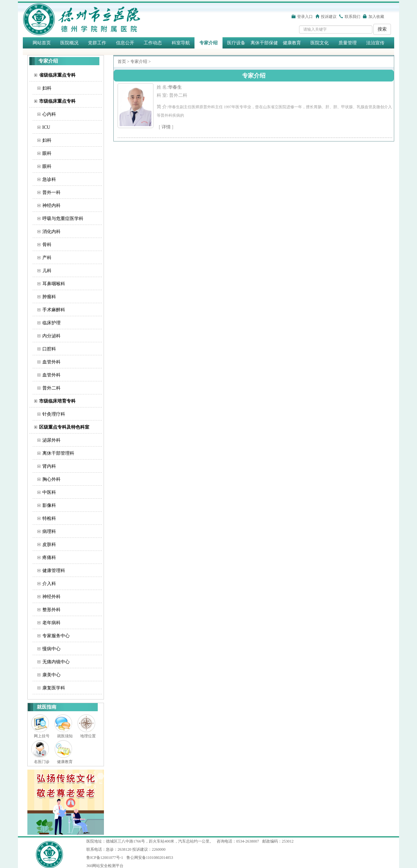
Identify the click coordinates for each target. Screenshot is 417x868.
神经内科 (51, 206)
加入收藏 (376, 17)
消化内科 (51, 232)
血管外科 (51, 362)
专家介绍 (208, 43)
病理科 (49, 531)
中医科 (49, 492)
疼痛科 (49, 558)
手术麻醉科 (54, 310)
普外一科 (51, 192)
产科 (47, 258)
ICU (46, 127)
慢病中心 (51, 649)
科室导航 (181, 43)
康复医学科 (54, 688)
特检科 (49, 518)
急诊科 (49, 179)
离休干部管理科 (58, 453)
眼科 (47, 153)
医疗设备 (236, 43)
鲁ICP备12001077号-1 (105, 858)
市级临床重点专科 (57, 101)
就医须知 (65, 736)
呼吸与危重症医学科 (63, 219)
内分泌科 (51, 336)
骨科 (47, 245)
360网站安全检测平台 (105, 866)
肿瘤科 (49, 297)
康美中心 (51, 675)
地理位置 (88, 736)
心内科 (49, 114)
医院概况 (69, 43)
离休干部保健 (264, 43)
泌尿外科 (51, 440)
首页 (122, 61)
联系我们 (352, 17)
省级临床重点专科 (57, 75)
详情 (166, 127)
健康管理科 (54, 571)
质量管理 (348, 43)
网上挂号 (42, 736)
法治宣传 (375, 43)
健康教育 (292, 43)
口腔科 (49, 349)
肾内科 (49, 466)
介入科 (49, 584)
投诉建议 (329, 17)
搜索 (382, 29)
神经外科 (51, 597)
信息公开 (125, 43)
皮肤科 (49, 544)
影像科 (49, 505)
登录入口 (305, 17)
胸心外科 (51, 479)
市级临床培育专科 (57, 401)
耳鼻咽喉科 (54, 284)
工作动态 (153, 43)
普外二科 (51, 388)
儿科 (47, 271)
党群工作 (97, 43)
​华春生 (175, 87)
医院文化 (320, 43)
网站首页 (42, 43)
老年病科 (51, 623)
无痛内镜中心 (56, 662)
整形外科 (51, 610)
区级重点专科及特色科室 (64, 427)
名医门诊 (42, 762)
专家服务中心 (56, 636)
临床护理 (51, 323)
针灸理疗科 (54, 414)
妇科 (47, 88)
